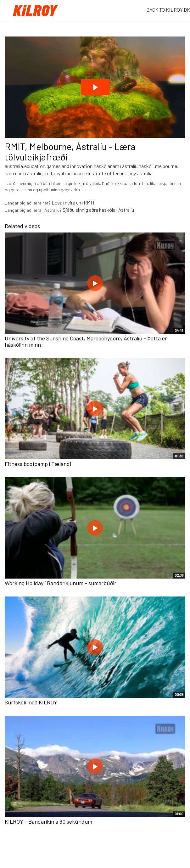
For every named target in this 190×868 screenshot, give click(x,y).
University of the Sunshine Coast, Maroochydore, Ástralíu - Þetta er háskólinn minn (86, 341)
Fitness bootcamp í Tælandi (38, 464)
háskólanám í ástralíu (116, 166)
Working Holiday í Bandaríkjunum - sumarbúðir (61, 583)
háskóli (146, 166)
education (35, 166)
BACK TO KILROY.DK (168, 10)
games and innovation (70, 166)
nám (9, 173)
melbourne (166, 166)
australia (14, 166)
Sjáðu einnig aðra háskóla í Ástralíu (98, 210)
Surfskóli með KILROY (31, 702)
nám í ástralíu (29, 173)
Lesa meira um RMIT (73, 202)
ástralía (145, 173)
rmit (48, 173)
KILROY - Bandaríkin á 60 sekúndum (48, 821)
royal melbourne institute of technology (95, 173)
